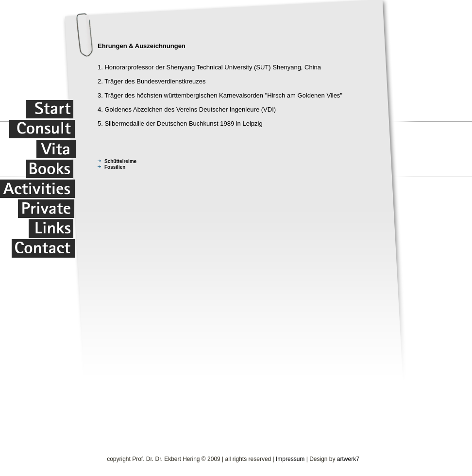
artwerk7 (348, 459)
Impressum (290, 459)
